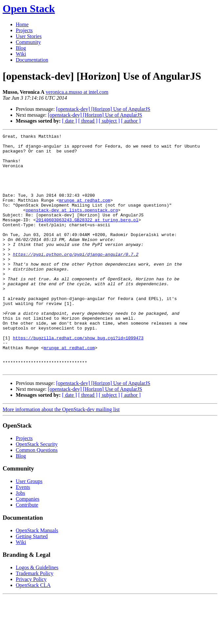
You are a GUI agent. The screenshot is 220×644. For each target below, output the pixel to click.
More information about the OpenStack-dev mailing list (61, 457)
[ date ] (69, 121)
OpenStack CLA (33, 632)
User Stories (29, 36)
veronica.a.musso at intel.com (77, 92)
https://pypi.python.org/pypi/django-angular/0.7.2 (76, 279)
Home (22, 24)
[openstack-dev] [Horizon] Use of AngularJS (103, 109)
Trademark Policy (35, 621)
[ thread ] (88, 121)
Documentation (32, 60)
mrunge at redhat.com (85, 214)
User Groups (29, 528)
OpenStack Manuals (37, 578)
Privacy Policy (31, 626)
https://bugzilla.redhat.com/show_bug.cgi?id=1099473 (78, 379)
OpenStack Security (37, 491)
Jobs (20, 540)
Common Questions (37, 497)
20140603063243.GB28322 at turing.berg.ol (87, 237)
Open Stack (29, 9)
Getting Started (32, 584)
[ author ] (131, 121)
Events (23, 534)
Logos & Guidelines (37, 615)
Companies (28, 546)
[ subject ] (109, 121)
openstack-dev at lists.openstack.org (72, 226)
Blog (21, 48)
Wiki (21, 54)
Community (28, 42)
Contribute (27, 552)
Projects (24, 30)
